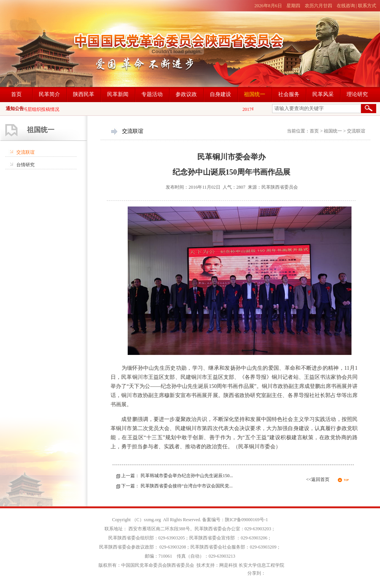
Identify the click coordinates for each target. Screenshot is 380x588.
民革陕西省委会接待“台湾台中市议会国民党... (187, 486)
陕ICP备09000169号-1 (246, 520)
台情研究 (25, 165)
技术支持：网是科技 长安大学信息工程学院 (240, 565)
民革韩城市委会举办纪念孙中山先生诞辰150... (187, 476)
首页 (314, 131)
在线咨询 (346, 6)
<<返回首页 (318, 479)
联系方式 (367, 6)
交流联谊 (25, 152)
